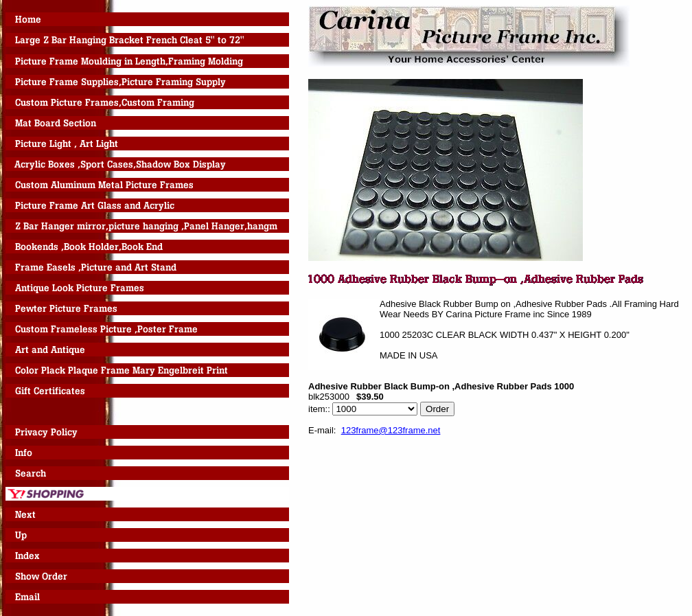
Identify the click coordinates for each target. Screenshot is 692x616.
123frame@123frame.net (391, 430)
